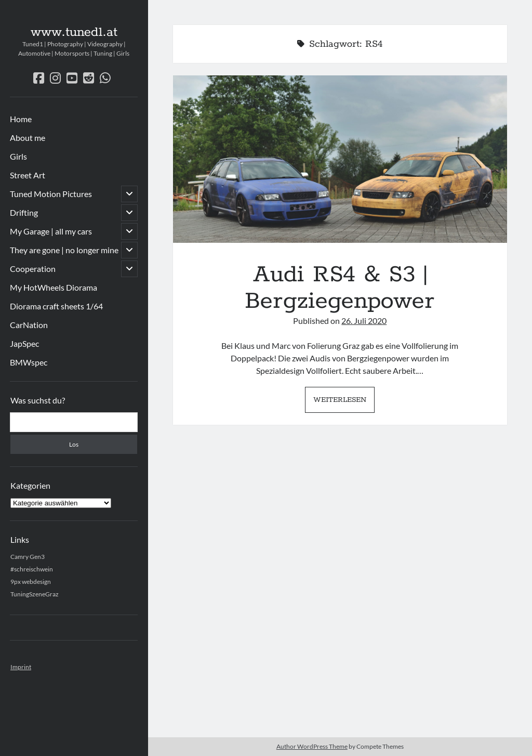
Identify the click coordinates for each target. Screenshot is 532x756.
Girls (18, 156)
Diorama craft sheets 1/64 (56, 306)
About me (28, 138)
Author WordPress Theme (312, 746)
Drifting (24, 212)
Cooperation (33, 269)
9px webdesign (31, 582)
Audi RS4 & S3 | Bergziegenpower (340, 159)
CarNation (29, 325)
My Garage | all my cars (51, 231)
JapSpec (24, 343)
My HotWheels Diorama (54, 287)
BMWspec (29, 362)
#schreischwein (32, 569)
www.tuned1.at (74, 32)
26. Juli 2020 (364, 321)
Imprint (21, 667)
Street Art (28, 175)
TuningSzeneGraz (35, 594)
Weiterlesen (344, 402)
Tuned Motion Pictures (51, 194)
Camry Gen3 (28, 557)
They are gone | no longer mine (64, 250)
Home (21, 119)
